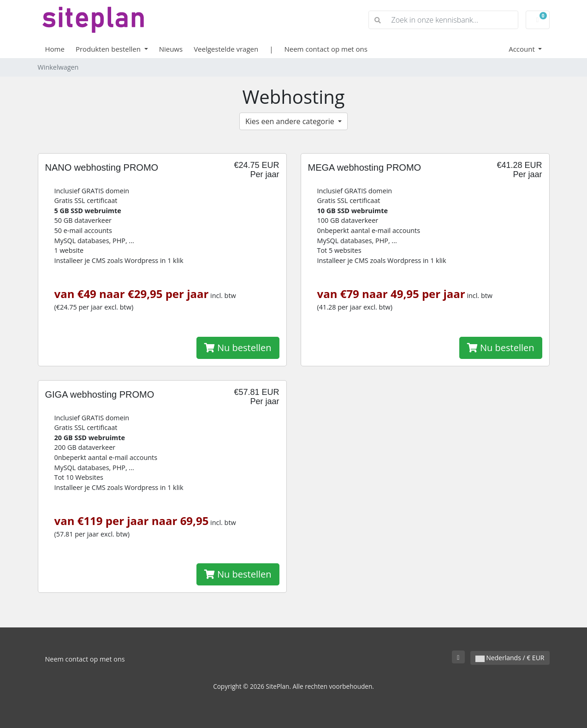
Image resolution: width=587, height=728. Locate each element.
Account (523, 49)
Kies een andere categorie (291, 121)
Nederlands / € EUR (510, 658)
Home (55, 49)
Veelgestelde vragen (226, 49)
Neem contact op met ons (326, 49)
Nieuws (171, 49)
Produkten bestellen (109, 49)
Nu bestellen (238, 348)
